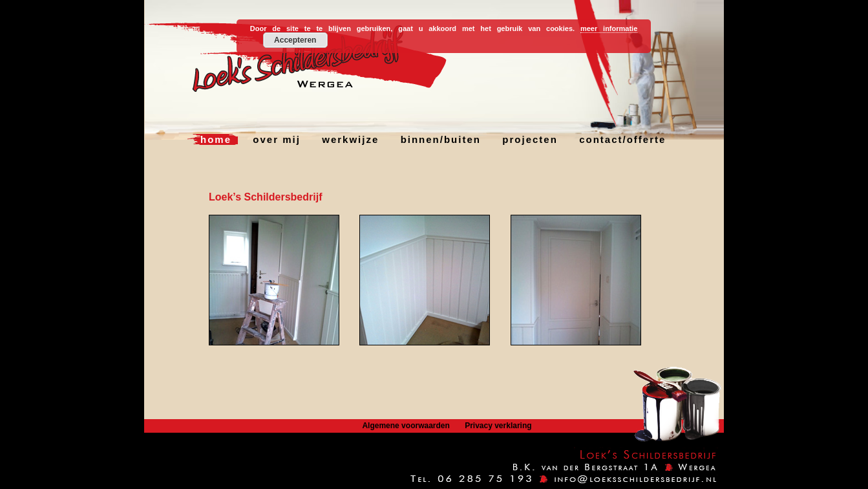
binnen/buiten (441, 139)
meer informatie (609, 28)
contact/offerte (622, 139)
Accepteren (295, 40)
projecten (530, 139)
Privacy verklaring (498, 426)
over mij (277, 139)
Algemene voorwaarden (406, 426)
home (216, 139)
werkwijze (350, 139)
